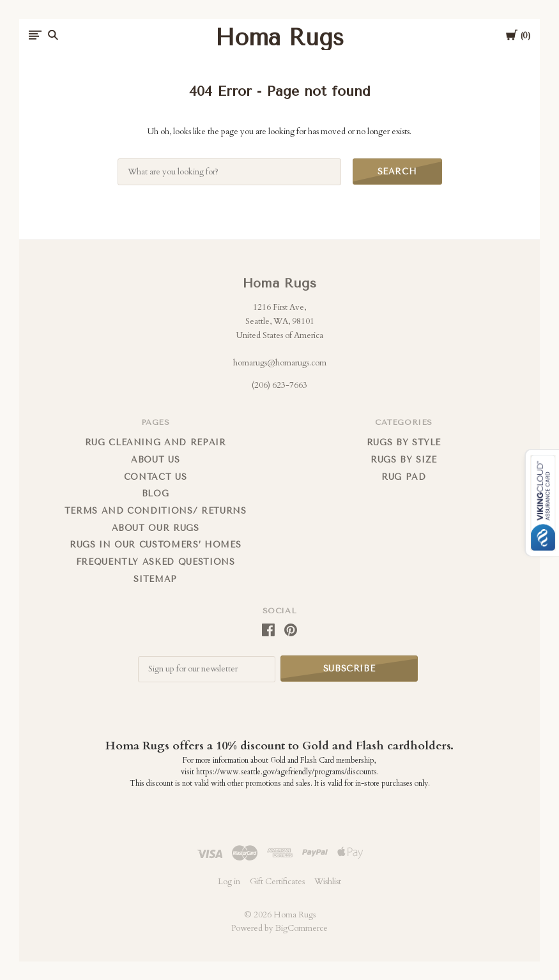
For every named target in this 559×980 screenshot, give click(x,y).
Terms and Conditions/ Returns (156, 511)
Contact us (156, 477)
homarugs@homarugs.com (280, 363)
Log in (229, 881)
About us (155, 460)
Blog (156, 494)
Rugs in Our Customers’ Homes (155, 545)
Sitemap (155, 579)
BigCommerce (302, 928)
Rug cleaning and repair (156, 442)
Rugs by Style (404, 442)
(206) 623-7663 (279, 385)
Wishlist (328, 881)
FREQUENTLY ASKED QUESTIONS (156, 562)
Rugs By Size (404, 460)
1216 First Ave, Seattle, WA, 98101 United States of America (280, 321)
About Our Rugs (156, 528)
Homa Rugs (279, 283)
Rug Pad (404, 477)
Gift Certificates (277, 881)
